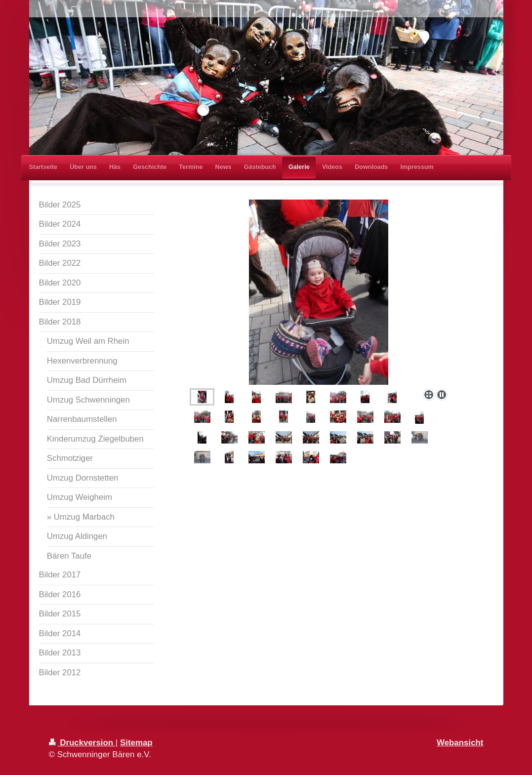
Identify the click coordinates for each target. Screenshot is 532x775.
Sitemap (136, 743)
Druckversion (82, 743)
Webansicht (460, 743)
